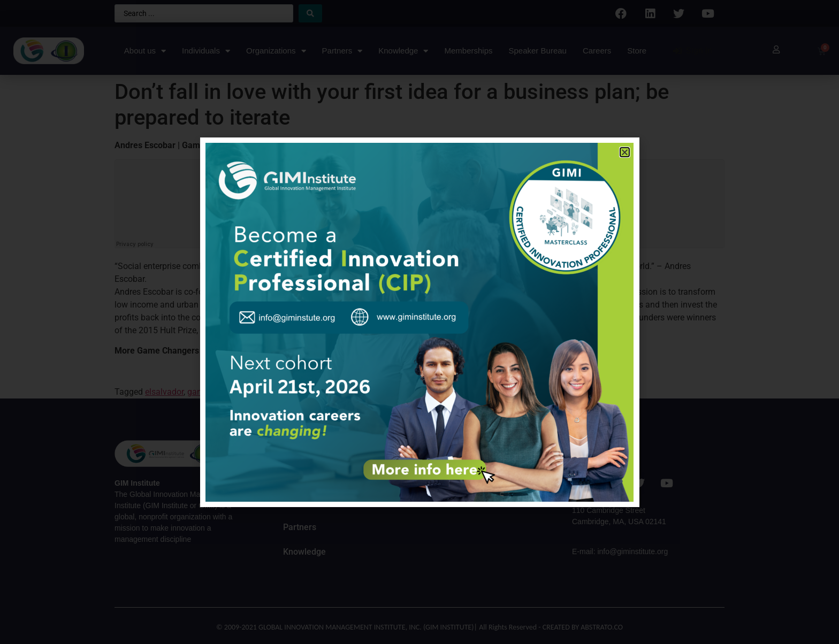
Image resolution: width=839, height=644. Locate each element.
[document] (419, 322)
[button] (625, 152)
